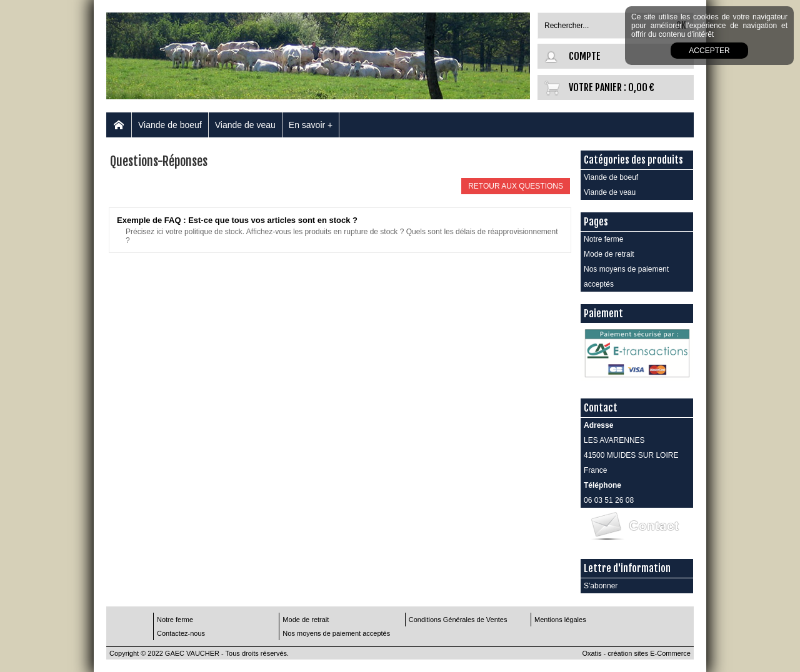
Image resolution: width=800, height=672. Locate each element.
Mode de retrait (609, 254)
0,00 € (641, 87)
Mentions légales (560, 620)
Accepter (709, 51)
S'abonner (601, 586)
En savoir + (311, 125)
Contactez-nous (181, 633)
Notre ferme (603, 239)
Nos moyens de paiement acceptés (626, 277)
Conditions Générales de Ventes (458, 620)
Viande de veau (245, 125)
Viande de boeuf (170, 125)
